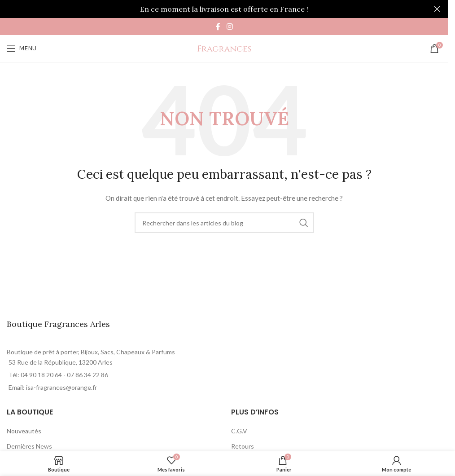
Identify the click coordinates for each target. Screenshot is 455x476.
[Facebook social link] (218, 26)
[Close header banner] (437, 9)
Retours (243, 446)
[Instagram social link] (230, 26)
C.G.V (239, 431)
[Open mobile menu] (22, 48)
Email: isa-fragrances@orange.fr (53, 387)
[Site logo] (224, 48)
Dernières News (29, 446)
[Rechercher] (224, 223)
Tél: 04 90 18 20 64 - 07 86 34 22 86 (58, 375)
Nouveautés (24, 431)
